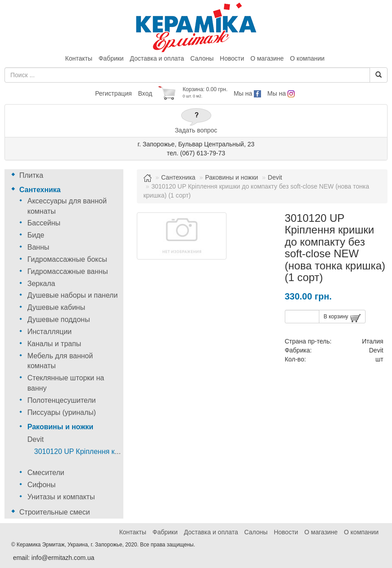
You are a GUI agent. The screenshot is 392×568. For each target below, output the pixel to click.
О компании (307, 58)
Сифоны (41, 485)
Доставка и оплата (157, 58)
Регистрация (113, 93)
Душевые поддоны (59, 319)
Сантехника (40, 190)
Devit (35, 439)
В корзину (342, 318)
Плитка (31, 175)
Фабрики (111, 58)
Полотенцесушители (61, 400)
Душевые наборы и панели (72, 295)
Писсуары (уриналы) (62, 412)
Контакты (78, 58)
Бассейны (44, 223)
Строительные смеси (54, 512)
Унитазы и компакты (61, 497)
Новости (232, 58)
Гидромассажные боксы (67, 259)
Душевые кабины (56, 307)
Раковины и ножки (60, 427)
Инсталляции (50, 332)
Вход (145, 93)
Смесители (46, 473)
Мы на (247, 93)
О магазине (267, 58)
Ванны (38, 247)
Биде (36, 235)
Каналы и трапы (54, 344)
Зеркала (41, 284)
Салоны (202, 58)
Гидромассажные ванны (68, 271)
